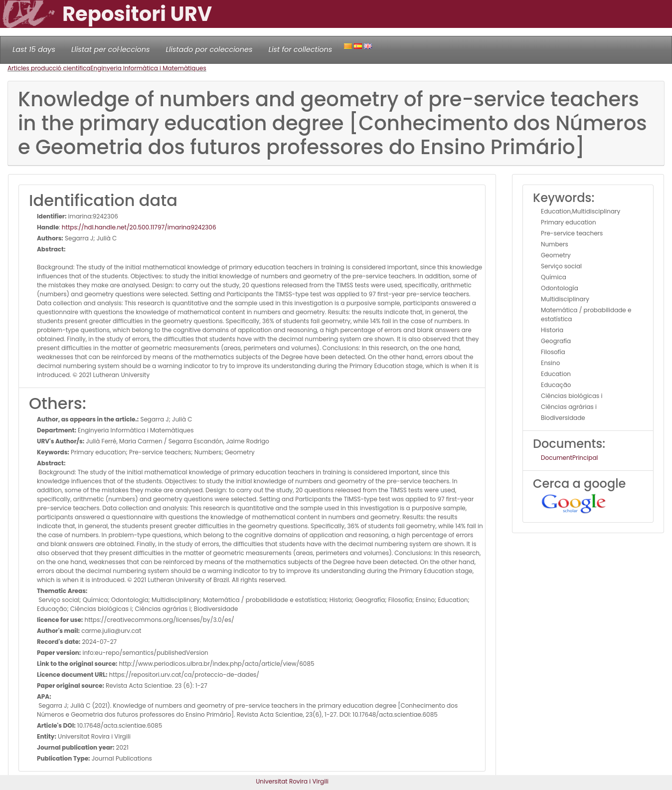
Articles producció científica (49, 68)
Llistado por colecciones (209, 49)
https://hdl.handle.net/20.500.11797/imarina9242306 (139, 227)
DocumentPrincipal (569, 458)
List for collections (300, 49)
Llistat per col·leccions (111, 49)
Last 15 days (34, 49)
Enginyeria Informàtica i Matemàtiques (148, 68)
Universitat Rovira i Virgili (292, 781)
